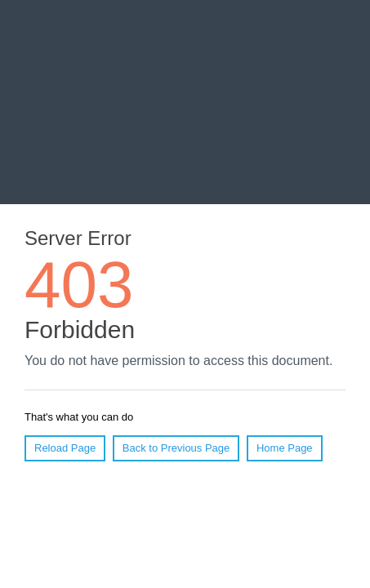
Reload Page (65, 448)
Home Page (285, 448)
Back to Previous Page (176, 448)
